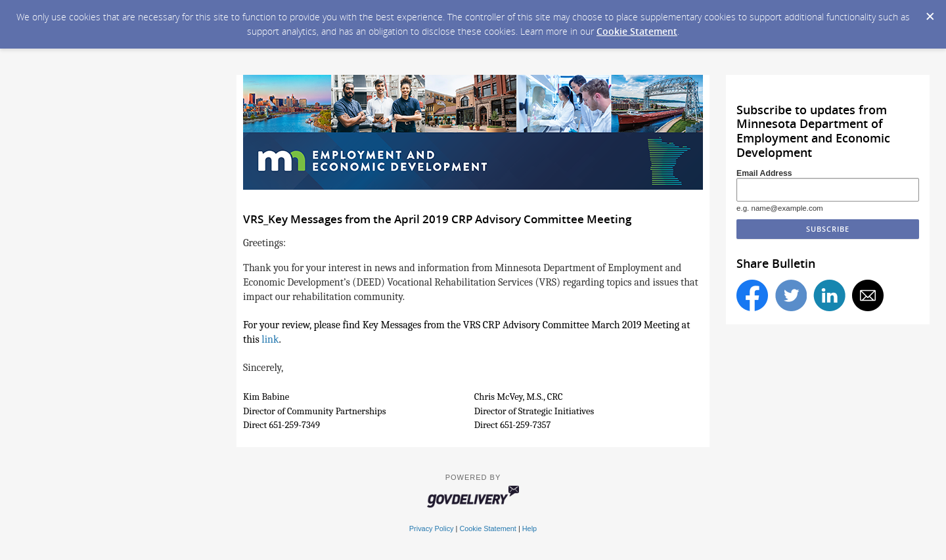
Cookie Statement (637, 31)
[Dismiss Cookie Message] (930, 12)
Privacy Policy (432, 528)
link (270, 339)
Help (529, 528)
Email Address (764, 173)
